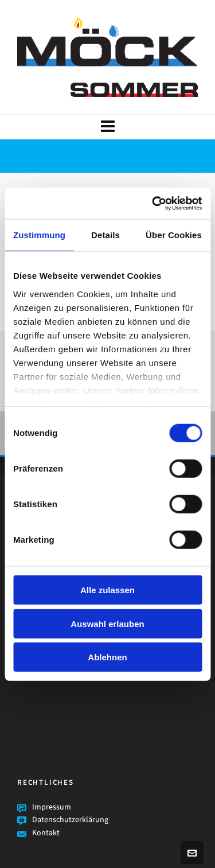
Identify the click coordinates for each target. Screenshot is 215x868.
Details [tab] (105, 235)
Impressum (52, 807)
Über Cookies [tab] (174, 235)
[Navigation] (107, 127)
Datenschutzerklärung (70, 820)
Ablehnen (107, 657)
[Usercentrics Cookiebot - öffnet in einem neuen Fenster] (153, 203)
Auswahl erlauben (107, 623)
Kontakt (46, 833)
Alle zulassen (107, 590)
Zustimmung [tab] (39, 235)
